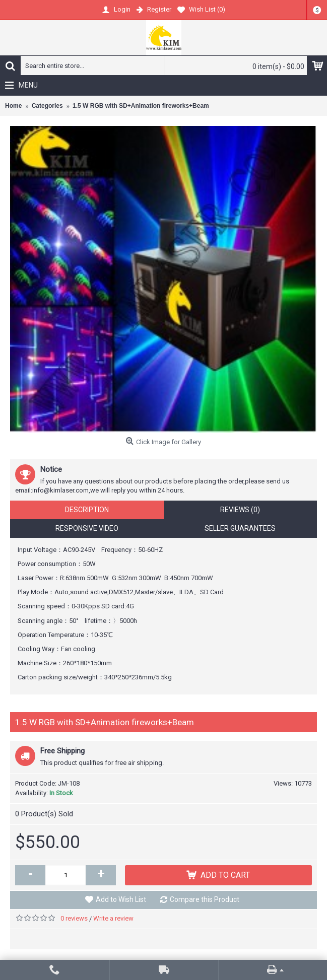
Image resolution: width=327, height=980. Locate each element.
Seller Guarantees (240, 528)
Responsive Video (87, 528)
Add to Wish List (121, 899)
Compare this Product (205, 899)
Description (87, 510)
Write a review (113, 918)
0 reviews (74, 918)
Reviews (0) (240, 510)
